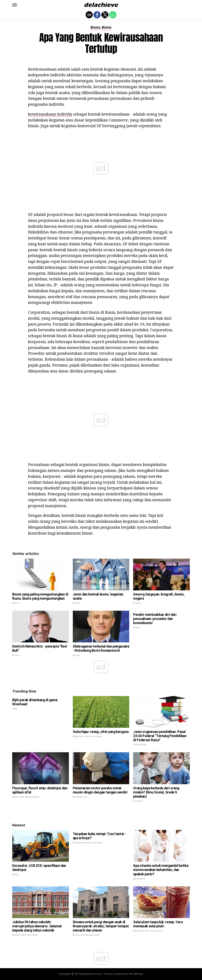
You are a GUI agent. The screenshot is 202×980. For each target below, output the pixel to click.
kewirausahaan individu (50, 114)
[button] (15, 5)
